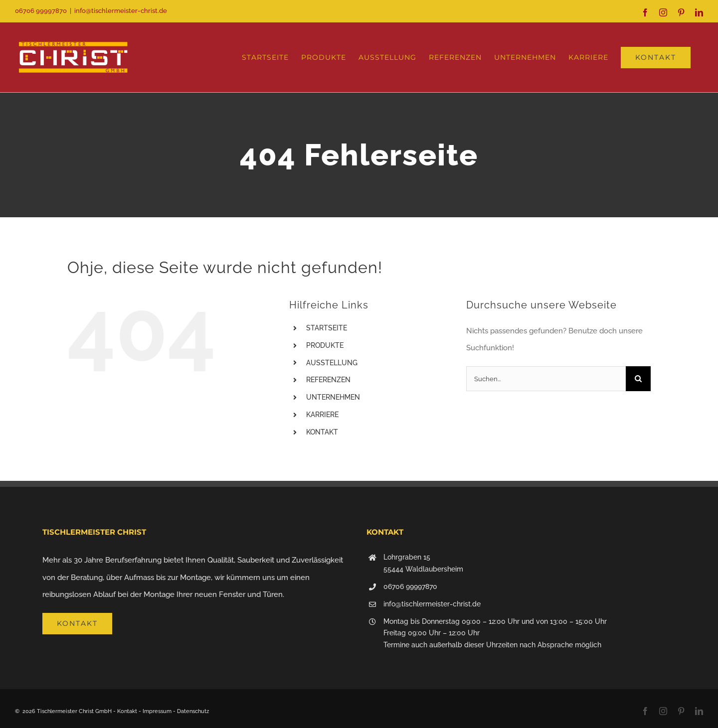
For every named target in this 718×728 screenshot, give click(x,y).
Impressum (157, 711)
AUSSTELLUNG (332, 363)
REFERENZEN (328, 380)
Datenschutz (193, 711)
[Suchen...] (546, 379)
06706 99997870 (410, 586)
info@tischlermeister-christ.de (121, 11)
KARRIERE (322, 415)
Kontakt (127, 711)
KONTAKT (322, 432)
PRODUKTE (325, 345)
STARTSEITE (327, 328)
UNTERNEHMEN (333, 397)
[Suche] (638, 379)
